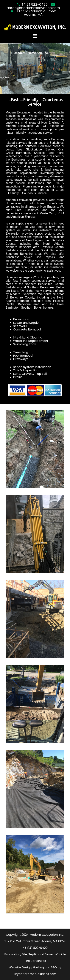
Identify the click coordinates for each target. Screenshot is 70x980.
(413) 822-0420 (35, 4)
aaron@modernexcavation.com (33, 8)
